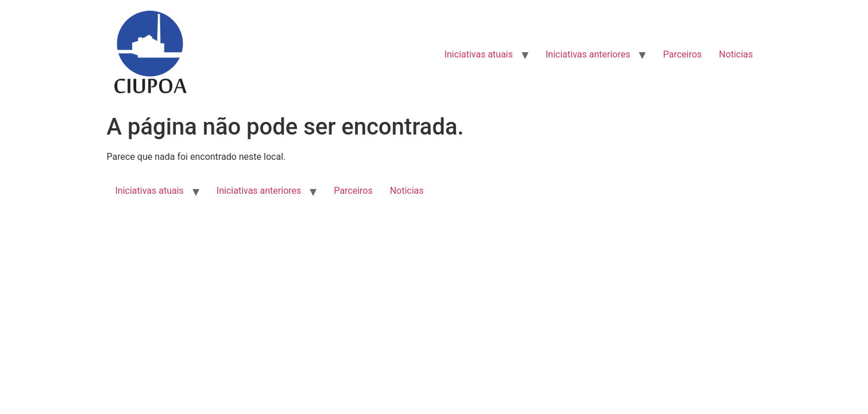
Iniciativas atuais (478, 54)
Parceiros (682, 54)
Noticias (736, 54)
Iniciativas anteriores (588, 54)
